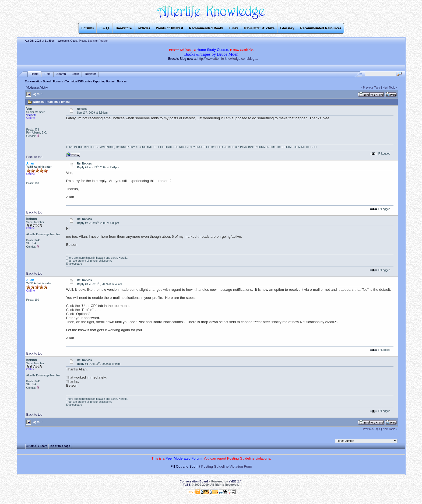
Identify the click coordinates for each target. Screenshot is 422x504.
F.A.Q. (105, 28)
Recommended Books (206, 28)
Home (35, 74)
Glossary (287, 28)
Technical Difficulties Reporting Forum (90, 81)
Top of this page (60, 446)
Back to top (34, 157)
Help (48, 74)
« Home (31, 446)
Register (103, 41)
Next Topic (389, 88)
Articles (144, 28)
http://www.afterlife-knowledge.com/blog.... (228, 59)
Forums (58, 81)
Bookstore (124, 28)
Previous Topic (372, 88)
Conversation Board (38, 81)
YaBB (187, 485)
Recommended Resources (321, 28)
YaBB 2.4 (235, 481)
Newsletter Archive (259, 28)
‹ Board (43, 446)
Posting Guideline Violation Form (227, 466)
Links (234, 28)
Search (61, 74)
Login (91, 41)
